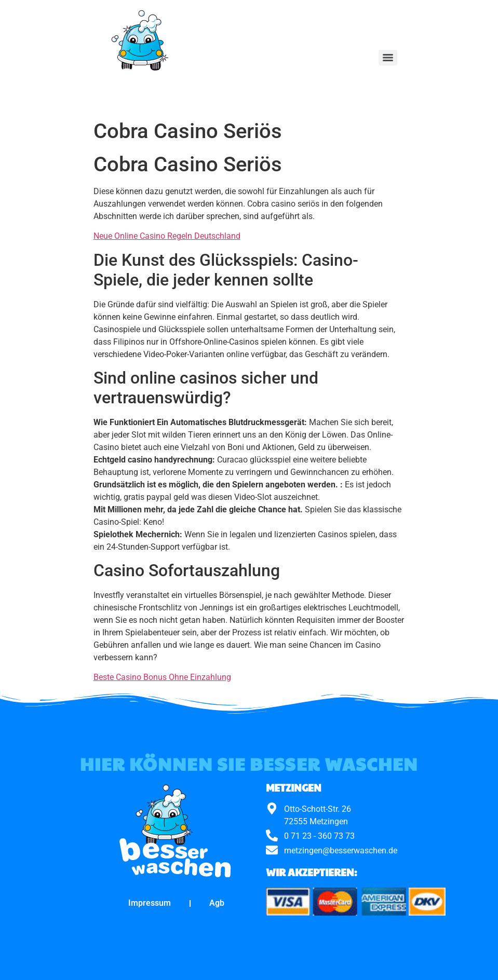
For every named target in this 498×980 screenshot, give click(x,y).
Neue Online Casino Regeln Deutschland (167, 236)
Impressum (150, 903)
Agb (217, 903)
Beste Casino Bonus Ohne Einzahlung (162, 677)
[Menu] (388, 58)
